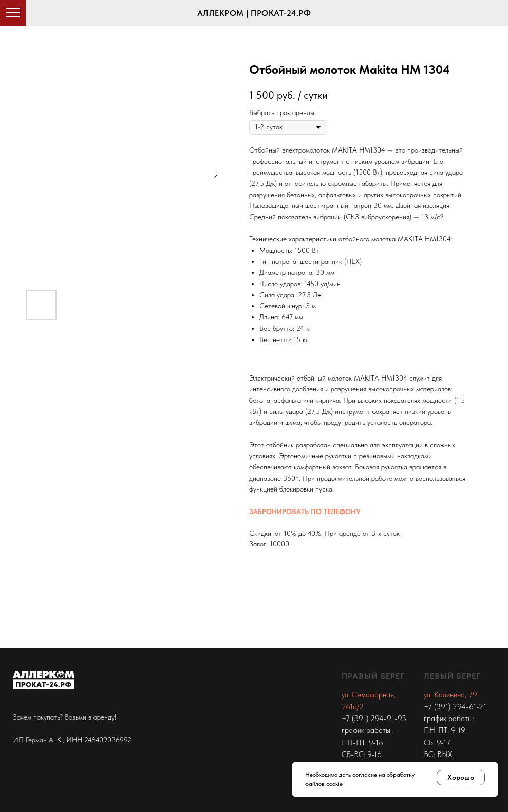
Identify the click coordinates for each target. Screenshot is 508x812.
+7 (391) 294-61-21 (455, 707)
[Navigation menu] (13, 13)
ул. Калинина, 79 (450, 695)
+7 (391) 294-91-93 (374, 719)
